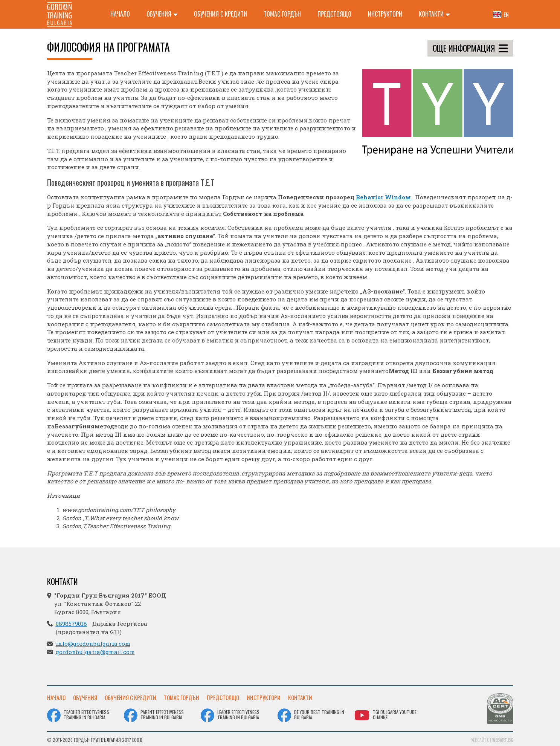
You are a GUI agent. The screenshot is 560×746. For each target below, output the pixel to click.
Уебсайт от (492, 738)
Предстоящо (334, 14)
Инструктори (385, 14)
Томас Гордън (282, 14)
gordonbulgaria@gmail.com (95, 652)
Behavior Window (384, 197)
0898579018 (71, 624)
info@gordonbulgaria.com (93, 644)
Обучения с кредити (220, 14)
